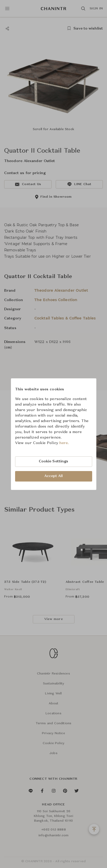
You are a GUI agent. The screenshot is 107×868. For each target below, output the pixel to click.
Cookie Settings (54, 461)
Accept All (54, 476)
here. (64, 443)
